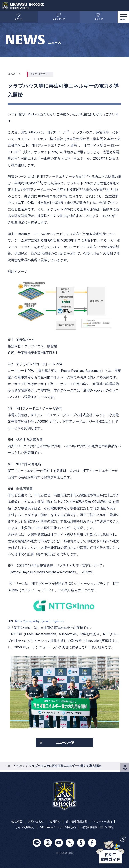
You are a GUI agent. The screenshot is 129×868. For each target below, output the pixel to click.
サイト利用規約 (22, 827)
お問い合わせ (34, 821)
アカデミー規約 (105, 821)
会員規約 (54, 821)
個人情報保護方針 (77, 821)
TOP (9, 767)
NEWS (21, 767)
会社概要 (14, 821)
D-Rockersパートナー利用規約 (57, 827)
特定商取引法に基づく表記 (100, 827)
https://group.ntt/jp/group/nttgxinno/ (41, 621)
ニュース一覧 (65, 743)
